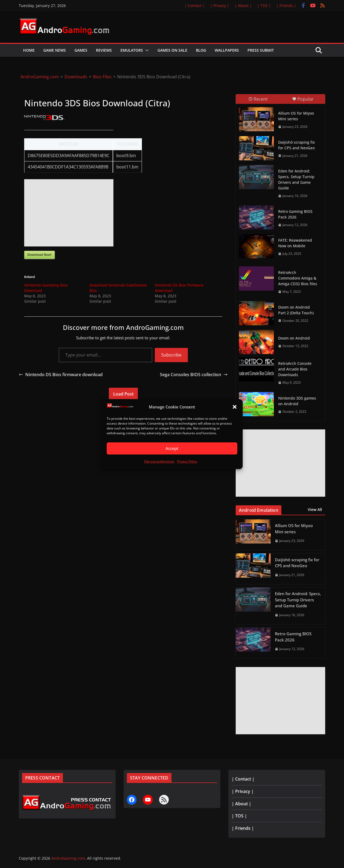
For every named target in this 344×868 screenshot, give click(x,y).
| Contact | (195, 6)
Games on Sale (172, 50)
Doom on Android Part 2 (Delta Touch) (296, 310)
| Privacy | (220, 6)
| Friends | (286, 6)
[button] (235, 407)
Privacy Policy (187, 461)
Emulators (132, 50)
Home (29, 50)
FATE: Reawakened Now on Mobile (295, 243)
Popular (303, 99)
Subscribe (171, 355)
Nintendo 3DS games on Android (297, 401)
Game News (55, 50)
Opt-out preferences (159, 461)
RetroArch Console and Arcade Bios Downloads (295, 369)
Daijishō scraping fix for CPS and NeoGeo (297, 145)
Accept (172, 449)
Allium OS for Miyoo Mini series (296, 116)
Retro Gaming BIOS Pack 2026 (295, 214)
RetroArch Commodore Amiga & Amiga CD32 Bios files (298, 278)
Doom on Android (294, 338)
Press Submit (261, 50)
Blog (201, 50)
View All (315, 509)
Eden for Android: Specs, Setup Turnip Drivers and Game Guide (296, 179)
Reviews (104, 50)
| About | (243, 6)
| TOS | (264, 6)
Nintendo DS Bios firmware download (61, 375)
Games (81, 50)
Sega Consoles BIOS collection (194, 375)
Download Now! (40, 255)
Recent (258, 99)
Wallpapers (227, 50)
